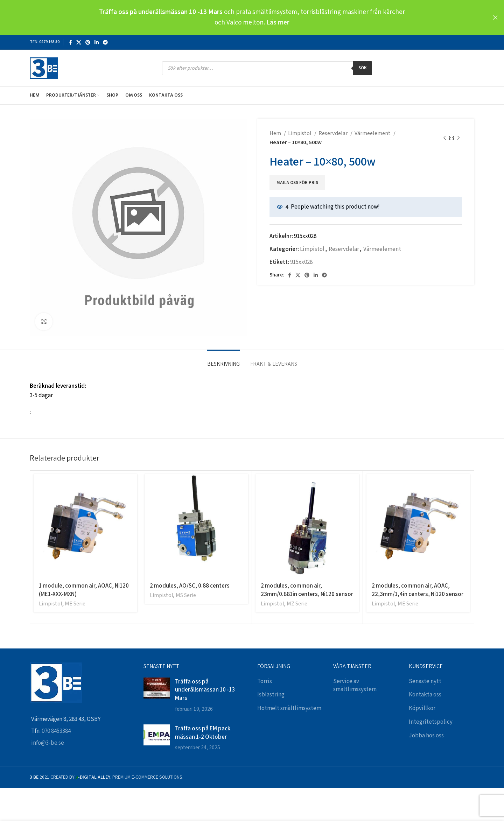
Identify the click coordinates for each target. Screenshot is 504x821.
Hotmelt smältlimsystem (289, 708)
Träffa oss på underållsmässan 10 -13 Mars (205, 690)
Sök (363, 68)
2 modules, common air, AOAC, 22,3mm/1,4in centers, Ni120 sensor (418, 590)
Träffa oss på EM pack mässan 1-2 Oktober (203, 732)
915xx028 (301, 262)
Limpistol (300, 134)
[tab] (223, 360)
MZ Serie (297, 604)
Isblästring (271, 695)
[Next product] (458, 138)
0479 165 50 (49, 42)
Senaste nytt (425, 681)
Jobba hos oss (426, 736)
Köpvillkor (422, 708)
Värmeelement (373, 134)
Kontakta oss (425, 695)
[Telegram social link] (105, 42)
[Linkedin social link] (97, 42)
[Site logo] (44, 68)
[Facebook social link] (71, 42)
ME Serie (75, 604)
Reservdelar (334, 134)
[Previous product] (444, 138)
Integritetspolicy (431, 722)
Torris (265, 681)
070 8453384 (56, 731)
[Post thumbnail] (157, 696)
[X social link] (79, 42)
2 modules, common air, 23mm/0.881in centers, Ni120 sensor (307, 590)
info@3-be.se (48, 743)
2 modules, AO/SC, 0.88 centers (190, 585)
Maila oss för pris (297, 183)
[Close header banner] (495, 17)
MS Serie (186, 595)
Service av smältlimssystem (355, 686)
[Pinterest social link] (88, 42)
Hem (276, 134)
